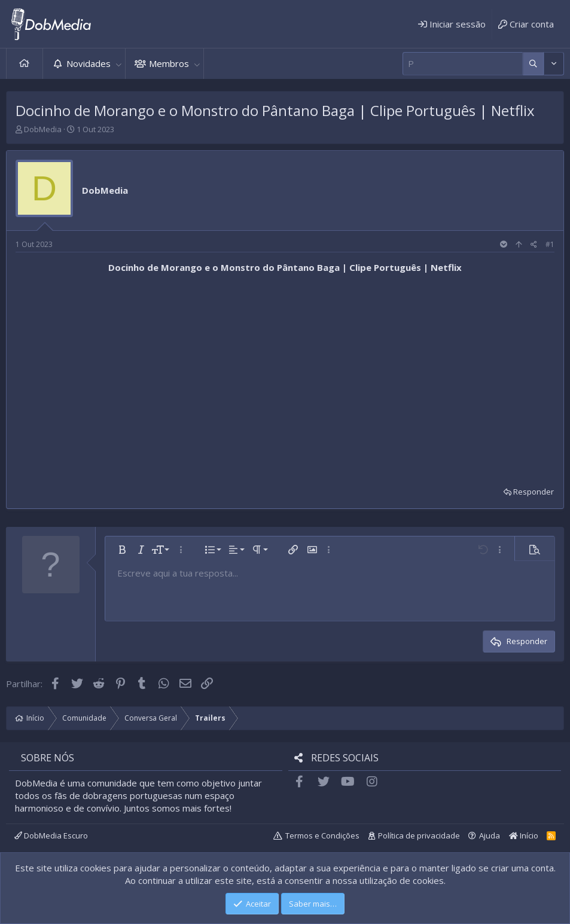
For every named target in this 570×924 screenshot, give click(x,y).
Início (25, 64)
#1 (550, 244)
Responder (534, 492)
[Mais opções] (533, 64)
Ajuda (490, 835)
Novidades (89, 63)
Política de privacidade (419, 835)
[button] (118, 64)
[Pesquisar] (463, 64)
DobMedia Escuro (51, 835)
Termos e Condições (322, 835)
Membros (169, 63)
